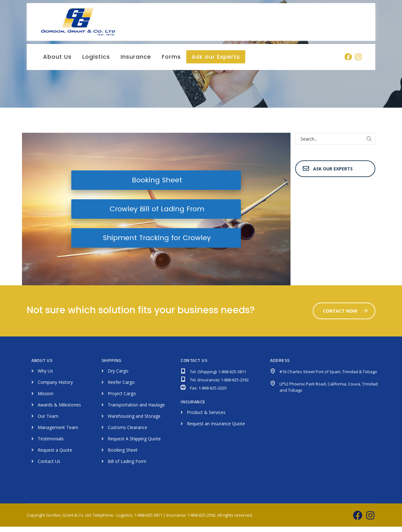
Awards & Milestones (59, 410)
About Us (57, 62)
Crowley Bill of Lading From (156, 214)
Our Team (48, 421)
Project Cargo (122, 399)
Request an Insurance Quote (216, 429)
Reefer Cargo (121, 387)
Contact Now (345, 316)
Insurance (136, 62)
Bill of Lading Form (127, 467)
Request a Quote (55, 455)
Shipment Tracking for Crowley (156, 243)
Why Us (45, 376)
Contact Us (49, 467)
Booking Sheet (156, 185)
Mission (46, 399)
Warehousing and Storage (134, 421)
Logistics (96, 62)
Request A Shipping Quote (134, 444)
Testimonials (51, 444)
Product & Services (206, 418)
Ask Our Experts (328, 174)
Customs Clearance (128, 433)
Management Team (58, 433)
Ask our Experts (216, 62)
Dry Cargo (118, 376)
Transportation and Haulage (136, 410)
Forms (171, 62)
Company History (55, 387)
